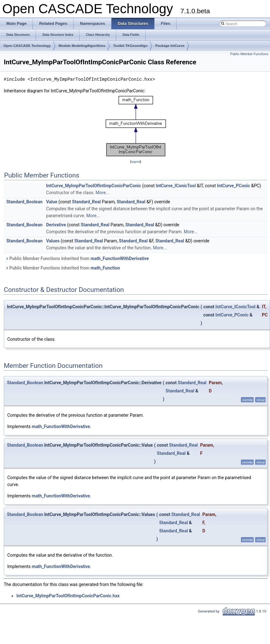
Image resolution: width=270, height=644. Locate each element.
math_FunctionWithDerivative (120, 258)
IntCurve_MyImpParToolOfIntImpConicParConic (94, 186)
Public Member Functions (249, 54)
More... (102, 193)
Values (53, 241)
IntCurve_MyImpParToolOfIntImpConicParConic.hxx (68, 596)
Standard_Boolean (24, 202)
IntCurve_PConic (234, 186)
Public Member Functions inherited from (77, 258)
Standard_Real (86, 202)
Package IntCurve (170, 46)
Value (52, 202)
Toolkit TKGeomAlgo (130, 46)
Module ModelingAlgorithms (82, 46)
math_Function (105, 268)
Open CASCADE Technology (27, 46)
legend (136, 162)
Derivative (56, 225)
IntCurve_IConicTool (176, 186)
